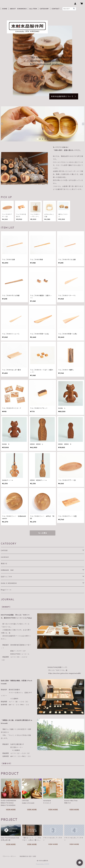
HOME (5, 9)
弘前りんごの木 (6, 577)
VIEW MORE (11, 809)
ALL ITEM (33, 9)
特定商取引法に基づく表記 (28, 856)
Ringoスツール (6, 590)
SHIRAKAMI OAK (7, 570)
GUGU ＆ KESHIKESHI (9, 583)
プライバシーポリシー (9, 856)
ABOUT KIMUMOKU (18, 9)
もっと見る (43, 533)
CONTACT (56, 9)
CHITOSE (4, 550)
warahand (5, 557)
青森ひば (4, 564)
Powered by (42, 864)
